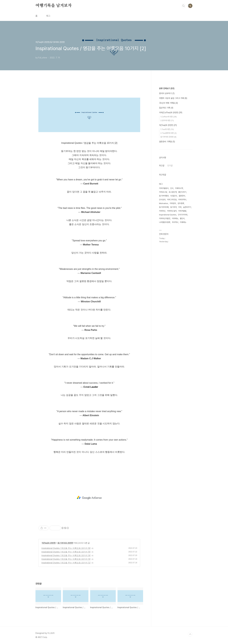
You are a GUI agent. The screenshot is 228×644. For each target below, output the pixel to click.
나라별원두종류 (165, 222)
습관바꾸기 (187, 207)
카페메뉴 (183, 222)
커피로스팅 (163, 192)
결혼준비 (182, 196)
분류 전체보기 (167, 88)
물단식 (182, 218)
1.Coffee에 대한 (169, 117)
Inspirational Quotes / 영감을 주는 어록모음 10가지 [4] (66, 555)
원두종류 (181, 203)
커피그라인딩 (172, 200)
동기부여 (173, 207)
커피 (180, 207)
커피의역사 (182, 200)
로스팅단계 (173, 192)
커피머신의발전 (165, 218)
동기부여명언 (164, 196)
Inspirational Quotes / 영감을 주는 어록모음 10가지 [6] (66, 548)
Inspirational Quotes (168, 215)
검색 (184, 6)
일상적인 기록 (166, 108)
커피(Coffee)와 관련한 (171, 113)
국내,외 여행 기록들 (168, 103)
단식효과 (162, 200)
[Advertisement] (89, 498)
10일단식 (174, 196)
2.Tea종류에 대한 (168, 133)
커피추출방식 (164, 188)
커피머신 (162, 211)
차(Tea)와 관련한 (49, 543)
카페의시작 (179, 188)
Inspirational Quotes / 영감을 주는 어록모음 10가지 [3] (66, 559)
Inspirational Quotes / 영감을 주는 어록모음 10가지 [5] (66, 552)
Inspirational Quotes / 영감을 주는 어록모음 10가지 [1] (66, 563)
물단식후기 (182, 192)
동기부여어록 (164, 207)
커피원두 (173, 203)
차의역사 (175, 222)
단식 (172, 188)
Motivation (164, 203)
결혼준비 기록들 (167, 142)
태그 (48, 16)
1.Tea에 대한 (167, 129)
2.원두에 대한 (167, 120)
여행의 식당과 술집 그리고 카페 (173, 98)
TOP (190, 634)
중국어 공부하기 (167, 93)
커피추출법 (182, 211)
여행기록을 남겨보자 (54, 6)
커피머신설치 (172, 211)
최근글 (162, 166)
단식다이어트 (183, 215)
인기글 (170, 166)
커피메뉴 (175, 218)
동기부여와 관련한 (65, 543)
